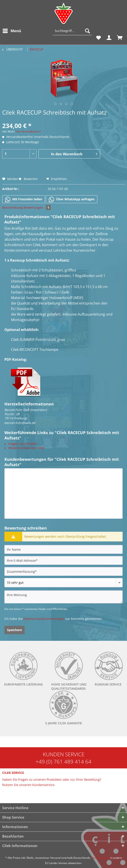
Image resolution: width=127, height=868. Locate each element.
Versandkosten (101, 858)
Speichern (15, 630)
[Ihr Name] (63, 549)
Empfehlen (57, 179)
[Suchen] (87, 31)
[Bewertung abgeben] (63, 583)
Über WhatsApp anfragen (72, 199)
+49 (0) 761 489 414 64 (63, 761)
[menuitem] (12, 31)
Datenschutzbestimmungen (44, 619)
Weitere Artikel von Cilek (24, 448)
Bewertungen (37, 207)
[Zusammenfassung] (63, 571)
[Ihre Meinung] (63, 597)
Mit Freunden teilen (24, 199)
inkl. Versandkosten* (28, 131)
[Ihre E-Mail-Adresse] (63, 560)
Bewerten (29, 179)
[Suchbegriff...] (72, 31)
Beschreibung (12, 207)
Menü (12, 30)
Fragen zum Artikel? (21, 444)
